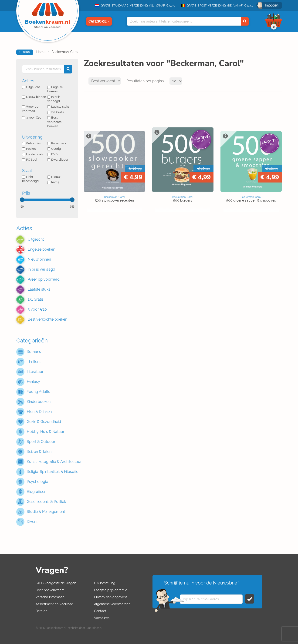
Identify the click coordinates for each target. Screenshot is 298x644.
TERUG (25, 52)
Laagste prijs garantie (111, 590)
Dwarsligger (58, 160)
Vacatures (102, 618)
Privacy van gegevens (111, 597)
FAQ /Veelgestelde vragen (56, 583)
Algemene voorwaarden (112, 604)
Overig (54, 149)
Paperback (57, 143)
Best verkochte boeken (54, 122)
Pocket (29, 149)
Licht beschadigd (30, 179)
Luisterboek (33, 154)
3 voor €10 (32, 118)
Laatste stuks (58, 107)
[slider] (22, 200)
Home (41, 52)
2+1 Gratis (56, 112)
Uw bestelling (105, 583)
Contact (100, 611)
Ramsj (53, 182)
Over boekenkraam (50, 590)
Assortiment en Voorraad (54, 604)
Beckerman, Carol (65, 52)
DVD (52, 154)
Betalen (41, 611)
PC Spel (30, 160)
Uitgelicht (31, 87)
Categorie (99, 21)
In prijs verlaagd (54, 99)
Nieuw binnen (34, 97)
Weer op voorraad (30, 109)
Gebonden (32, 143)
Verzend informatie (50, 597)
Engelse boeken (55, 89)
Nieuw (54, 177)
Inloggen (271, 5)
